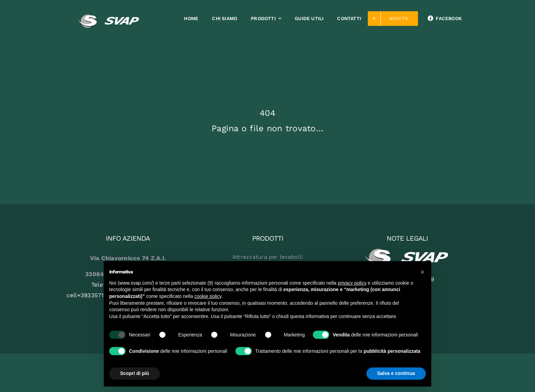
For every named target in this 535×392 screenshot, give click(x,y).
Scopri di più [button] (135, 373)
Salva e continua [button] (396, 373)
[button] (422, 272)
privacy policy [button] (352, 283)
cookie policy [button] (208, 296)
